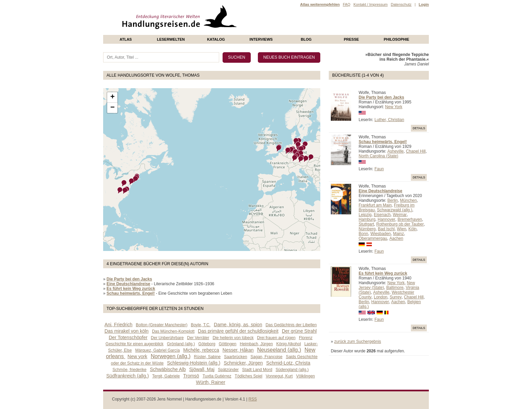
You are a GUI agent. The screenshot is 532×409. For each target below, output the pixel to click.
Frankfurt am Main (375, 205)
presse (351, 39)
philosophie (396, 39)
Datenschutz (401, 4)
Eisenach (382, 215)
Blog (306, 39)
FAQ (346, 4)
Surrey (395, 297)
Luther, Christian (389, 120)
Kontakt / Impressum (371, 4)
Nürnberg (367, 229)
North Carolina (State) (378, 156)
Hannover (386, 219)
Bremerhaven (410, 219)
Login (424, 4)
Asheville (396, 151)
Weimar (400, 215)
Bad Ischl (386, 229)
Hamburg (367, 219)
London (381, 297)
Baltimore (395, 288)
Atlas (126, 39)
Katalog (216, 39)
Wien (402, 229)
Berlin (393, 200)
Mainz (398, 234)
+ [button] (112, 97)
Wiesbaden (381, 234)
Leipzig (365, 215)
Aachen (396, 238)
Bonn (363, 234)
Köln (413, 229)
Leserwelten (171, 39)
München (408, 200)
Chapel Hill (416, 151)
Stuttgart (366, 224)
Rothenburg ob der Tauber (400, 224)
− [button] (112, 108)
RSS (253, 399)
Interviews (261, 39)
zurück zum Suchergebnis (358, 342)
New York (394, 107)
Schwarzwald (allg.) (395, 210)
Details (419, 128)
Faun (379, 169)
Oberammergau (373, 238)
